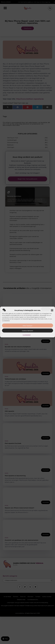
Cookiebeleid (27, 335)
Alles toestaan (27, 326)
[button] (52, 310)
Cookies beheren (27, 331)
